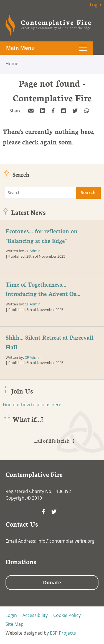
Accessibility (35, 615)
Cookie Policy (67, 615)
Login (96, 5)
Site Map (15, 624)
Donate (52, 582)
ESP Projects (63, 633)
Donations (21, 561)
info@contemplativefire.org (66, 541)
